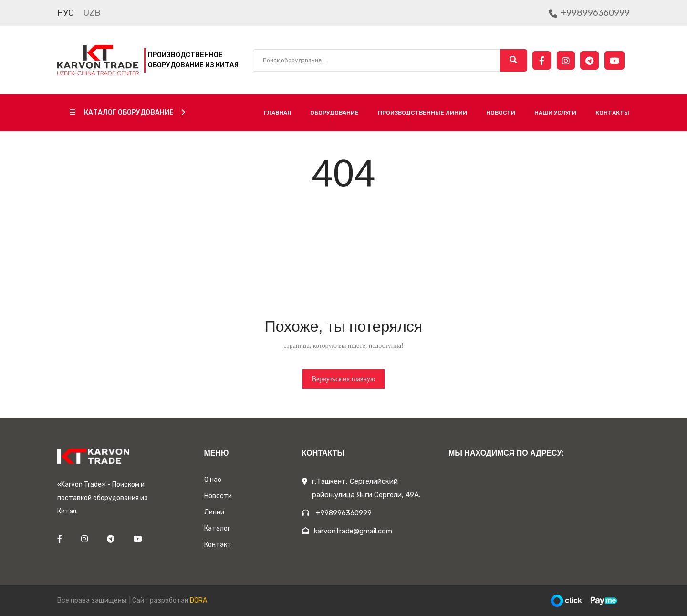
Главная (277, 113)
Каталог (217, 528)
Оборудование (334, 113)
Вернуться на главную (344, 379)
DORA (198, 600)
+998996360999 (589, 13)
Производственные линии (422, 113)
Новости (501, 113)
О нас (213, 480)
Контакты (612, 113)
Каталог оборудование (127, 112)
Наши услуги (555, 113)
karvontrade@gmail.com (347, 531)
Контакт (218, 545)
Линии (214, 512)
